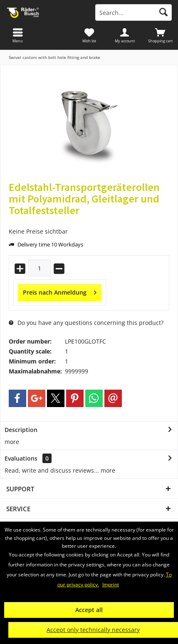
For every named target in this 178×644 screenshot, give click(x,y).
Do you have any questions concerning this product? (86, 323)
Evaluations (21, 458)
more (12, 442)
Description (21, 430)
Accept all (89, 610)
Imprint (111, 584)
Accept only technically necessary (93, 630)
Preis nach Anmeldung (60, 291)
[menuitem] (160, 35)
